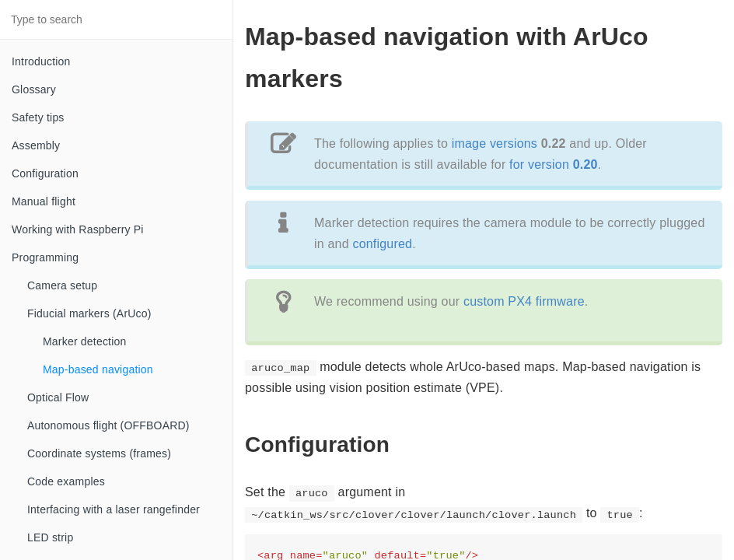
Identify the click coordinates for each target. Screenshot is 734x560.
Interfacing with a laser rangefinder (114, 509)
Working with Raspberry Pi (78, 229)
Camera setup (62, 285)
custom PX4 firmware (524, 301)
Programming (45, 257)
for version (554, 164)
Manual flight (44, 201)
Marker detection (84, 341)
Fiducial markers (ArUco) (89, 313)
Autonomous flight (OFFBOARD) (108, 425)
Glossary (34, 89)
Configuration (45, 173)
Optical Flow (58, 397)
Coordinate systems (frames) (99, 453)
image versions (495, 143)
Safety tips (38, 117)
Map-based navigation (98, 369)
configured (382, 244)
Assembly (36, 145)
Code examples (66, 481)
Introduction (41, 61)
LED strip (50, 537)
